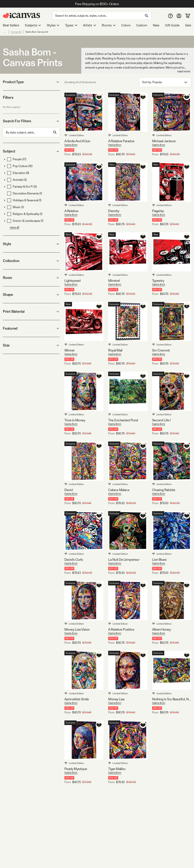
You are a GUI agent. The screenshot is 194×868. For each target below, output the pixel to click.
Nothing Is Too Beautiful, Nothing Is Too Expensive (172, 699)
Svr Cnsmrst (161, 350)
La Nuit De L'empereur (124, 560)
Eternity (114, 211)
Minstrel (114, 281)
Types (71, 25)
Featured (31, 328)
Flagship (158, 211)
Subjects (33, 25)
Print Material (31, 312)
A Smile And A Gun (77, 141)
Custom (142, 25)
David (69, 490)
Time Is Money (75, 420)
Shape (31, 295)
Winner (70, 350)
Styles (53, 25)
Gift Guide (172, 25)
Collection (31, 261)
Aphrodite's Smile (77, 699)
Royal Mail (115, 350)
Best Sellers (11, 25)
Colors (126, 25)
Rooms (109, 25)
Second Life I (161, 420)
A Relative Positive (121, 629)
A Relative (71, 211)
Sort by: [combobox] (165, 82)
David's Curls (74, 560)
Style (31, 244)
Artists (90, 25)
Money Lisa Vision (77, 629)
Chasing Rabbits (164, 490)
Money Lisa (116, 699)
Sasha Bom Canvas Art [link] (37, 32)
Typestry (158, 281)
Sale (188, 25)
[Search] (102, 16)
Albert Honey (162, 629)
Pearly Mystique (76, 769)
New (156, 25)
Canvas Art (16, 32)
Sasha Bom (71, 145)
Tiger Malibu (117, 769)
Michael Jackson (164, 141)
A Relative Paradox (121, 141)
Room (31, 278)
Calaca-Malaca (119, 490)
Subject (31, 151)
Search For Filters (31, 121)
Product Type (31, 82)
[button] (5, 159)
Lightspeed (73, 281)
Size (31, 345)
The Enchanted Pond (123, 420)
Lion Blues (159, 560)
